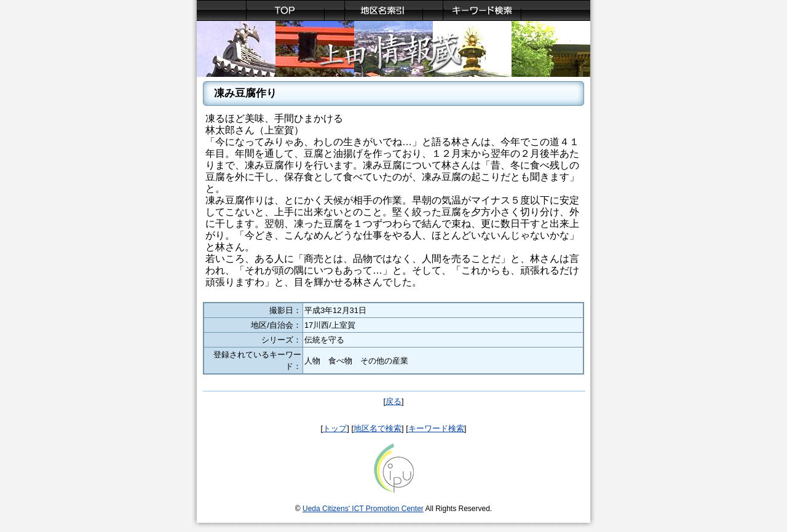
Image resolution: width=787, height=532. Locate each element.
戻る (393, 401)
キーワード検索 (436, 428)
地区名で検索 (378, 428)
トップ (335, 428)
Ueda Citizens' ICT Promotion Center (363, 509)
